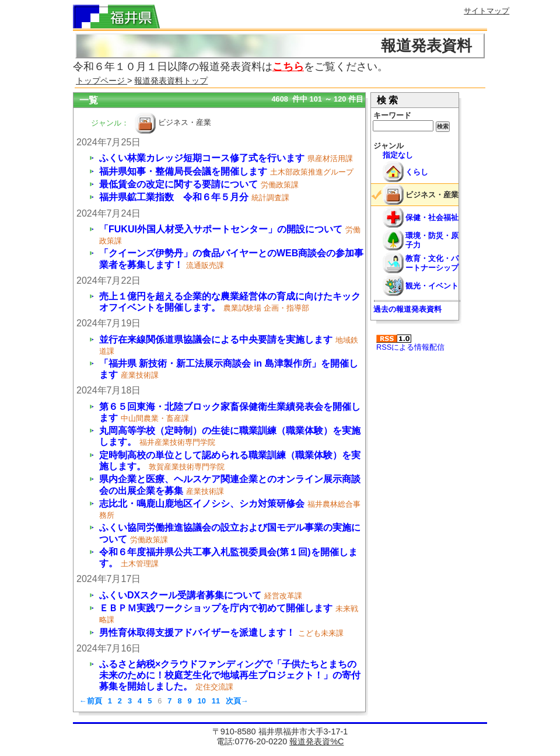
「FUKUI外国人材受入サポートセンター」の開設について (221, 229)
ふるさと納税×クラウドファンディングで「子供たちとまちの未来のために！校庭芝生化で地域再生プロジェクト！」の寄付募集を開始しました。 (230, 675)
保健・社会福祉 (432, 217)
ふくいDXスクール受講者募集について (180, 595)
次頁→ (237, 701)
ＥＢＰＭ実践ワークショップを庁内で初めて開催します (216, 608)
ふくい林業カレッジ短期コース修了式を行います (202, 158)
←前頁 (91, 701)
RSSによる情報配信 (410, 343)
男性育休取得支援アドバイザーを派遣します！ (197, 633)
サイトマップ (487, 11)
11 (216, 701)
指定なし (398, 155)
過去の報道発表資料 (407, 309)
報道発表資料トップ (171, 81)
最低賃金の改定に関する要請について (178, 184)
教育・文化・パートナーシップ (432, 263)
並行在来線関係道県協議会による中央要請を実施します (216, 339)
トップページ (101, 81)
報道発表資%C (316, 741)
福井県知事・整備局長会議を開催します (183, 171)
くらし (417, 172)
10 (202, 701)
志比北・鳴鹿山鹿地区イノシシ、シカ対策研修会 (202, 504)
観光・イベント (432, 286)
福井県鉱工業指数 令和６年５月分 (174, 197)
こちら (288, 67)
